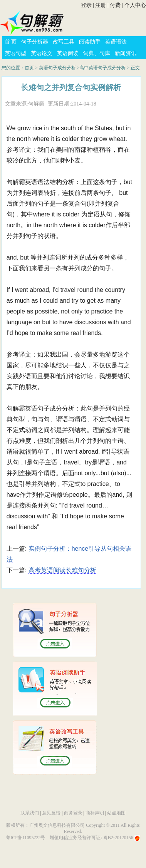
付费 (115, 5)
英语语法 (116, 42)
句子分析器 (35, 42)
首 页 (11, 42)
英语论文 (42, 53)
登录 (86, 5)
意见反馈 (51, 813)
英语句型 (15, 53)
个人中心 (135, 5)
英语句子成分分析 (57, 68)
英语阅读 (68, 53)
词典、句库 (97, 53)
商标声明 (95, 813)
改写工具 (64, 42)
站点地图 (116, 813)
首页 (29, 68)
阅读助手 (90, 42)
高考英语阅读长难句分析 (62, 570)
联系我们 (30, 813)
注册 (101, 5)
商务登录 (73, 813)
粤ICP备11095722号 (25, 838)
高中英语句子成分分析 (102, 68)
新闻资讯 (126, 53)
